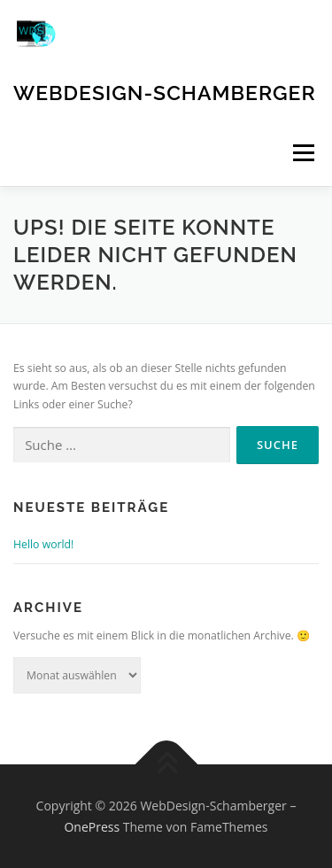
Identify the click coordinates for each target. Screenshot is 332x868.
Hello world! (43, 544)
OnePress (92, 827)
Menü (302, 153)
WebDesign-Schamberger (165, 93)
